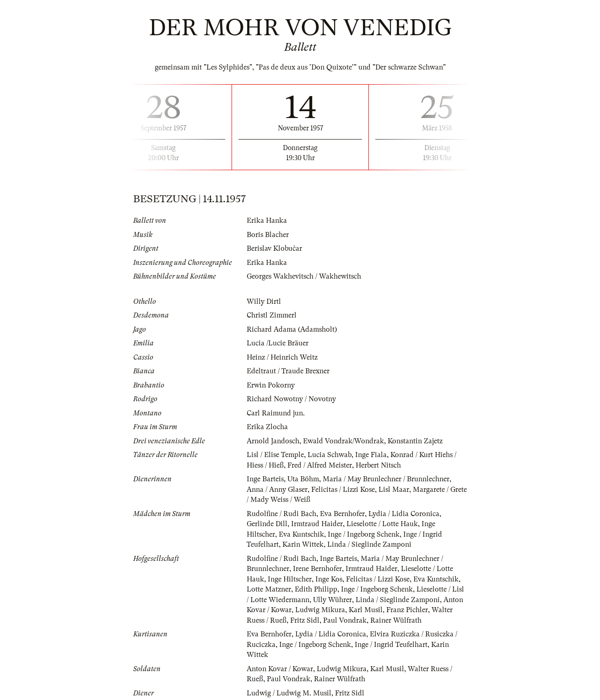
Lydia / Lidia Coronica (404, 514)
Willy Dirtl (264, 302)
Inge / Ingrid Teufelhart (391, 645)
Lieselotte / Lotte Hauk (382, 524)
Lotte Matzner (269, 589)
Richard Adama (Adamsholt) (292, 329)
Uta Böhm (303, 479)
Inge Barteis (265, 479)
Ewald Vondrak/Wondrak (343, 441)
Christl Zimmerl (272, 315)
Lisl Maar (394, 490)
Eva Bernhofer (342, 514)
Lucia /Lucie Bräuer (278, 343)
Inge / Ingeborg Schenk (364, 534)
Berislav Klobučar (274, 248)
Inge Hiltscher (290, 579)
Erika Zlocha (267, 427)
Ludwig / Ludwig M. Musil (289, 693)
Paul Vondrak (345, 620)
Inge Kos (329, 579)
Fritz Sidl (305, 620)
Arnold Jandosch (273, 441)
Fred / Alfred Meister (320, 465)
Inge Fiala (371, 455)
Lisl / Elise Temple (275, 455)
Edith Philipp (316, 589)
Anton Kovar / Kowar (280, 669)
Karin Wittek (303, 544)
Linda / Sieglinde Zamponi (369, 544)
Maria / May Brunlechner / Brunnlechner (386, 479)
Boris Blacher (268, 235)
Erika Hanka (267, 221)
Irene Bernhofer (317, 569)
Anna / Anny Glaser (277, 490)
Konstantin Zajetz (415, 441)
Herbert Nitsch (378, 465)
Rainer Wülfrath (396, 620)
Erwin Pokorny (271, 385)
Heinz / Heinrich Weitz (282, 357)
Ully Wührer (332, 600)
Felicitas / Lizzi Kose (343, 490)
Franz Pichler (407, 610)
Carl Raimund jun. (276, 413)
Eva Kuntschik (301, 534)
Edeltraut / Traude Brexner (288, 371)
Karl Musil (366, 610)
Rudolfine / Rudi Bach (281, 514)
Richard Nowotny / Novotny (291, 399)
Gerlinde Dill (267, 524)
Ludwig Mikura (320, 610)
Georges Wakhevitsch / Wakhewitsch (304, 276)
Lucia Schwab (330, 455)
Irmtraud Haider (317, 524)
